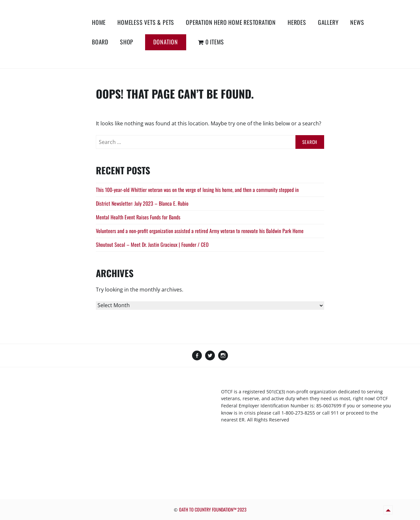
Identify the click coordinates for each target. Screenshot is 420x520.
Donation (166, 42)
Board (100, 42)
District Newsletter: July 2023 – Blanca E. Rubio (142, 203)
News (357, 22)
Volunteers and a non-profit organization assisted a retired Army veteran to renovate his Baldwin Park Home (200, 231)
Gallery (328, 22)
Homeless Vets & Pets (146, 22)
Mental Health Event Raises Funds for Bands (138, 217)
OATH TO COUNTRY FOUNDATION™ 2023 (213, 509)
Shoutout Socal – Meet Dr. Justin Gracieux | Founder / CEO (152, 244)
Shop (127, 42)
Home (99, 22)
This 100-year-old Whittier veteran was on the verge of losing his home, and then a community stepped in (197, 190)
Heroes (297, 22)
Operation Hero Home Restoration (231, 22)
